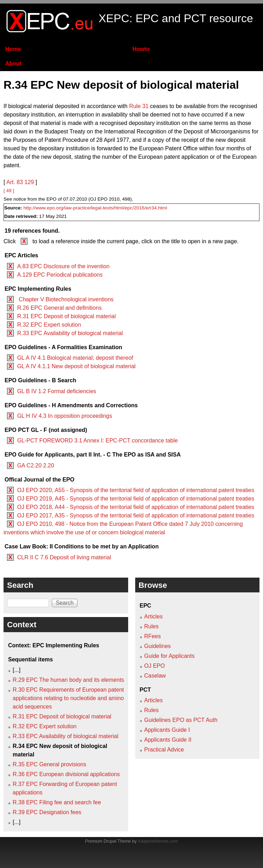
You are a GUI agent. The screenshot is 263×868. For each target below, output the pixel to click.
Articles (154, 617)
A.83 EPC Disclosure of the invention (63, 266)
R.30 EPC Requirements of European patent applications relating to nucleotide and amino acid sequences (68, 698)
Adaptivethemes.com (158, 841)
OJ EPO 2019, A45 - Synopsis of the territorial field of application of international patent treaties (136, 499)
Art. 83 (15, 182)
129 (29, 182)
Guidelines (158, 646)
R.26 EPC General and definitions (60, 308)
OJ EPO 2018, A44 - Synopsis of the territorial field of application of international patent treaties (136, 507)
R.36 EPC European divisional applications (66, 774)
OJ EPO (155, 666)
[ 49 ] (9, 191)
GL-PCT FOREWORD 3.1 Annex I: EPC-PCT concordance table (98, 441)
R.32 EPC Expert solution (49, 325)
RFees (153, 636)
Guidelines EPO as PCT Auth (181, 720)
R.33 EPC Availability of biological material (70, 333)
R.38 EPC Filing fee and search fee (57, 802)
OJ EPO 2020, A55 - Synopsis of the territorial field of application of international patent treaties (136, 490)
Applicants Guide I (167, 730)
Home (13, 49)
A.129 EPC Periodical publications (60, 275)
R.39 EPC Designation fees (47, 812)
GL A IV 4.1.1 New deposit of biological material (76, 366)
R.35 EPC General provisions (49, 764)
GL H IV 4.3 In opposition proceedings (65, 416)
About (13, 64)
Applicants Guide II (168, 740)
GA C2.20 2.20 (36, 466)
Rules (152, 626)
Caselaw (155, 676)
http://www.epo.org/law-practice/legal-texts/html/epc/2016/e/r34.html (95, 208)
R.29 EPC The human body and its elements (68, 680)
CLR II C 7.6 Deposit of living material (64, 557)
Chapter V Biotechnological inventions (65, 299)
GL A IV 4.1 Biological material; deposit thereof (75, 358)
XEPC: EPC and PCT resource (176, 18)
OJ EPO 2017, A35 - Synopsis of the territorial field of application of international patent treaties (136, 515)
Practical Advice (164, 750)
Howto (141, 49)
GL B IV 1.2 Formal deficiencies (57, 391)
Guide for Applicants (170, 656)
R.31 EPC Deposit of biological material (67, 316)
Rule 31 (139, 106)
